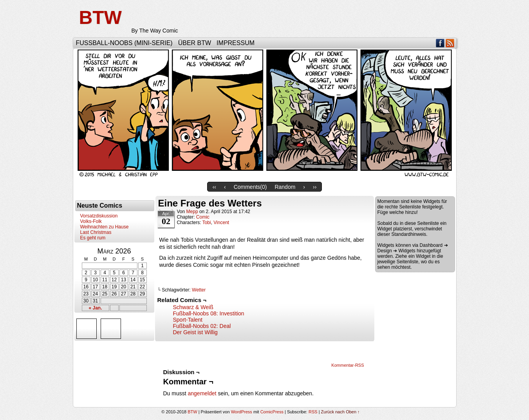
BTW (100, 17)
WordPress (242, 412)
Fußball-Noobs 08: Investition (209, 313)
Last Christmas (96, 232)
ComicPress (272, 412)
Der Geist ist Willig (195, 332)
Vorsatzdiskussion (99, 216)
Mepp (192, 212)
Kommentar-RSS (348, 365)
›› (315, 187)
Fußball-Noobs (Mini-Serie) (124, 43)
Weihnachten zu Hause (105, 227)
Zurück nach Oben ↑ (340, 412)
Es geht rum (93, 238)
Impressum (236, 43)
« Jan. (95, 308)
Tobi (207, 223)
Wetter (199, 290)
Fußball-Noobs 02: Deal (202, 326)
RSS (450, 43)
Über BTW (195, 43)
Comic (203, 217)
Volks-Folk (91, 221)
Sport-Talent (188, 320)
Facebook (440, 43)
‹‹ (214, 187)
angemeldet (202, 393)
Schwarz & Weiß (193, 307)
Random (285, 187)
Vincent (221, 223)
